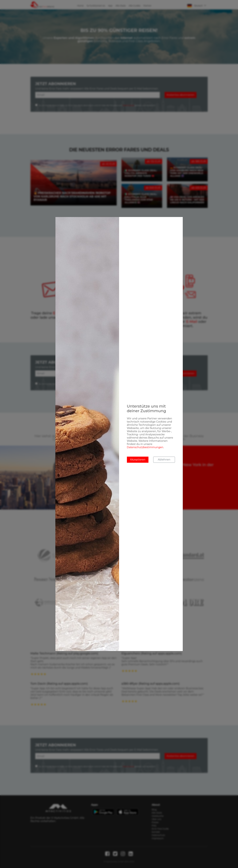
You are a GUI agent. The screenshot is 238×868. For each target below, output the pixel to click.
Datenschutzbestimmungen (145, 447)
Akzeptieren (138, 460)
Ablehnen (164, 460)
